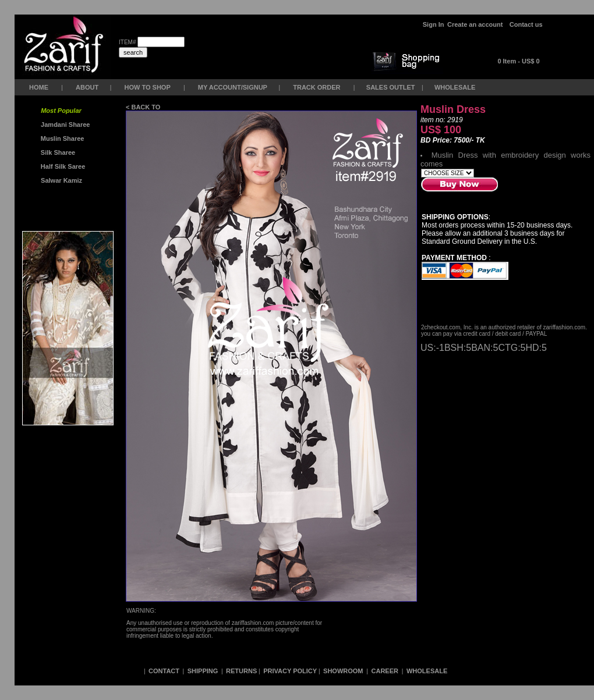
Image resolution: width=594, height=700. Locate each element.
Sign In (434, 24)
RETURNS (241, 671)
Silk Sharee (57, 152)
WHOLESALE (456, 87)
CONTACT (164, 671)
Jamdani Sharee (64, 125)
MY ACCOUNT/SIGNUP (233, 87)
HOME (39, 87)
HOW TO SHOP (147, 87)
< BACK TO (144, 107)
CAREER (386, 671)
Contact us (526, 24)
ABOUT (87, 87)
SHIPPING (203, 671)
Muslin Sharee (62, 138)
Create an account (476, 24)
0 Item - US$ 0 (518, 61)
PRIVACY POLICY (290, 671)
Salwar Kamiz (60, 180)
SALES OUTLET (392, 87)
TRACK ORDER (317, 87)
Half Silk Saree (62, 166)
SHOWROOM (344, 671)
